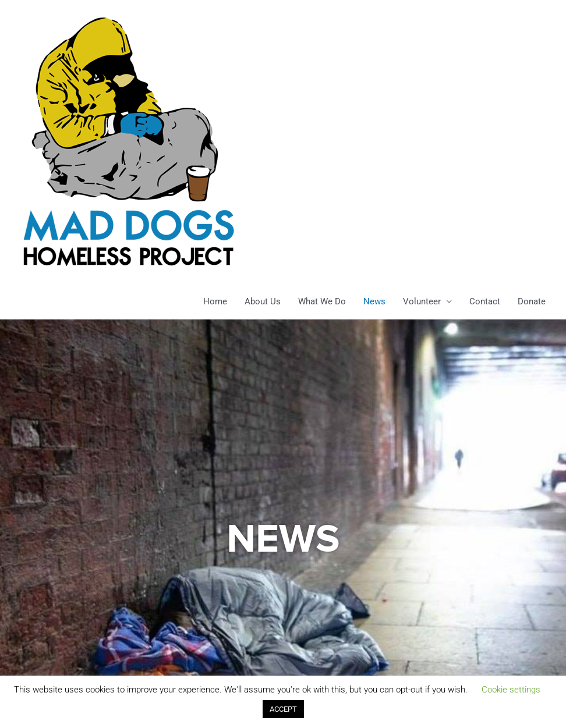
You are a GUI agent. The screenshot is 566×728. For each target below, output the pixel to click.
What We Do (322, 301)
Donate (532, 301)
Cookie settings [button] (511, 690)
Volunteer (422, 301)
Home (215, 301)
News (374, 301)
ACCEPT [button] (283, 709)
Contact (485, 301)
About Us (263, 301)
